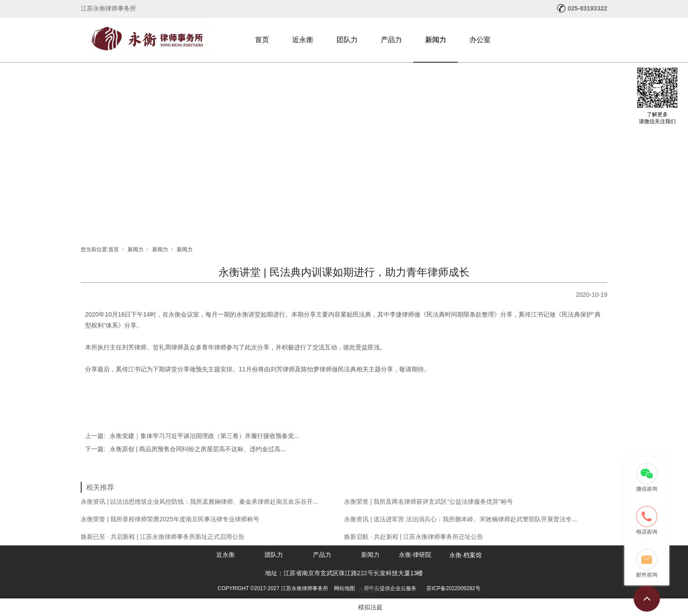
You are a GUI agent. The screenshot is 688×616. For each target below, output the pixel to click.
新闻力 (436, 40)
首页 (262, 40)
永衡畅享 (370, 590)
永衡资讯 (370, 572)
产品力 (391, 40)
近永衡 (303, 40)
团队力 (347, 40)
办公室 (480, 40)
